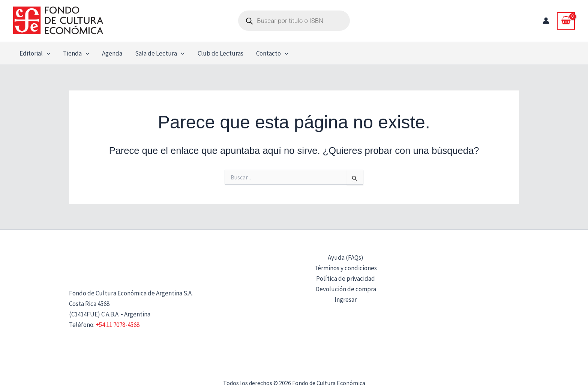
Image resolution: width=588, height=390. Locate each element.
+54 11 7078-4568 (118, 325)
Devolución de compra (346, 289)
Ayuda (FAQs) (346, 257)
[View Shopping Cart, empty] (566, 21)
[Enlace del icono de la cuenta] (546, 21)
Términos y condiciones (346, 268)
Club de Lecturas (220, 53)
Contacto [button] (272, 53)
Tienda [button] (76, 53)
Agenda (112, 53)
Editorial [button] (35, 53)
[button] (46, 53)
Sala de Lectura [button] (160, 53)
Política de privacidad (346, 279)
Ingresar (346, 300)
